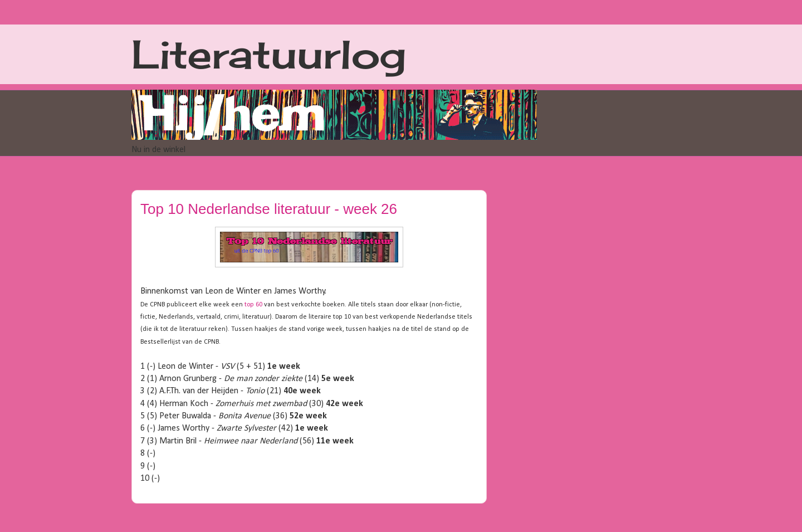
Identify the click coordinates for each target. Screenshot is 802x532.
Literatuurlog (269, 54)
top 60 (253, 305)
